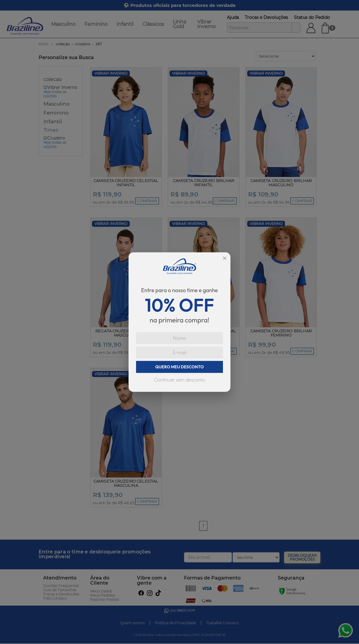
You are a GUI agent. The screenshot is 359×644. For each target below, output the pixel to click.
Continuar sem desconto (179, 380)
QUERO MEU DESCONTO (179, 367)
